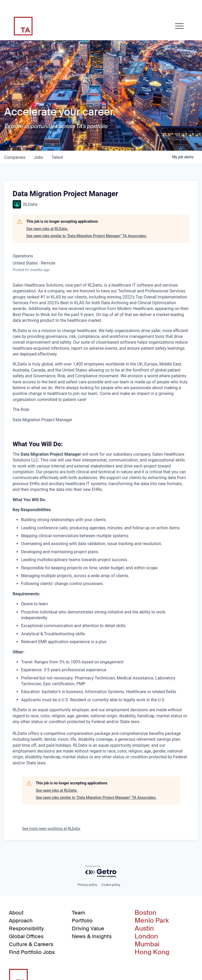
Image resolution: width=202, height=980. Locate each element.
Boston (146, 913)
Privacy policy (87, 885)
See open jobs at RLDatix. (47, 229)
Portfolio (82, 921)
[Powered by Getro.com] (101, 872)
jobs (39, 157)
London (146, 936)
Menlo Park (152, 921)
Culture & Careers (31, 944)
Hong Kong (152, 952)
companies (15, 157)
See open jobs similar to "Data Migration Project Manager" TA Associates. (87, 236)
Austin (144, 928)
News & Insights (92, 936)
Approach (21, 921)
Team (79, 913)
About (16, 913)
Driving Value (88, 928)
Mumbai (147, 944)
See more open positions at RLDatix (51, 829)
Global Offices (26, 936)
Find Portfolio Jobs (32, 952)
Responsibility (26, 928)
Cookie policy (111, 885)
